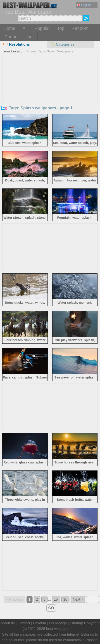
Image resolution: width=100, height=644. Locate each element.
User (29, 37)
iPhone (10, 37)
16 (65, 599)
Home (9, 28)
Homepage (58, 623)
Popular (42, 28)
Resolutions (17, 44)
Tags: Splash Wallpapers (56, 51)
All (25, 28)
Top (61, 28)
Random (80, 28)
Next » (78, 599)
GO (51, 608)
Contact (24, 623)
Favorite (40, 623)
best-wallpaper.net (61, 629)
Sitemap (76, 623)
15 (56, 599)
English (84, 5)
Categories (62, 44)
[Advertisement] (50, 89)
